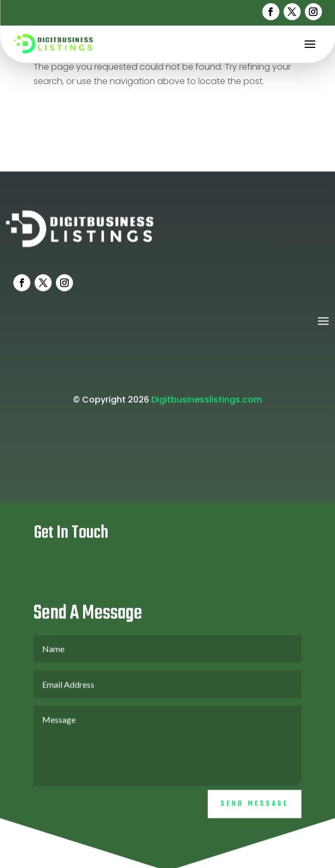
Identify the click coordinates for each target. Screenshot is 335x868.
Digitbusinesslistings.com (207, 410)
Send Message (255, 815)
